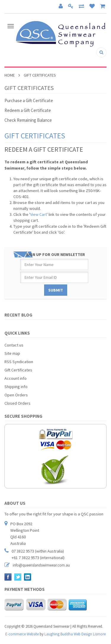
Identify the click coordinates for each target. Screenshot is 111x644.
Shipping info (16, 387)
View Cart (38, 214)
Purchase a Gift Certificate (29, 101)
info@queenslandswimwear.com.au (41, 565)
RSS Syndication (19, 362)
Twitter (18, 577)
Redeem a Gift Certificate (28, 110)
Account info (16, 378)
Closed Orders (17, 403)
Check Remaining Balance (28, 120)
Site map (12, 353)
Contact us (14, 345)
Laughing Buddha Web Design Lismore (75, 634)
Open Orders (16, 395)
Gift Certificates (18, 370)
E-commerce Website (22, 634)
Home (10, 75)
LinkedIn (28, 577)
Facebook (8, 577)
